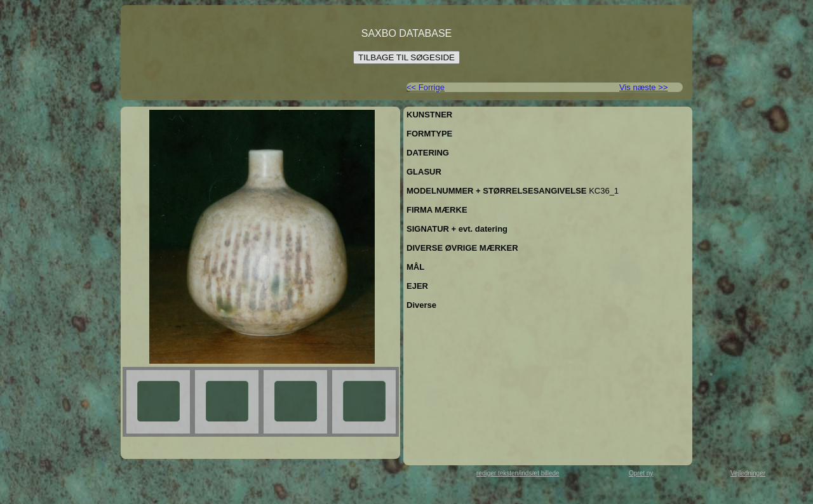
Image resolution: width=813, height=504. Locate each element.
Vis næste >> (643, 87)
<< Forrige (426, 87)
